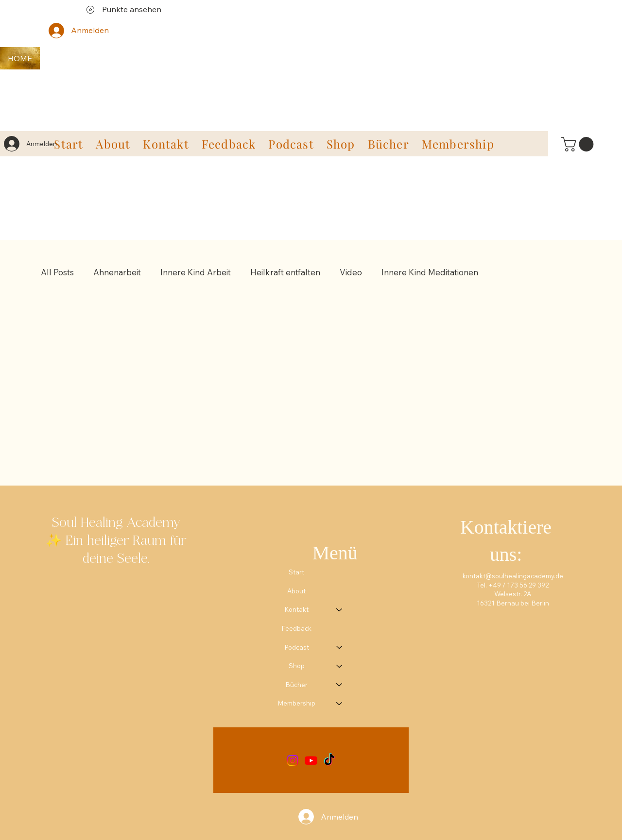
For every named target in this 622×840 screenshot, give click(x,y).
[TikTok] (329, 760)
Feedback (296, 628)
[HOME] (20, 58)
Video (351, 272)
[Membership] (340, 703)
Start (296, 572)
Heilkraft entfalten (285, 272)
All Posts (57, 272)
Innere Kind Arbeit (196, 272)
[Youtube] (311, 760)
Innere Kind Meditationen (430, 272)
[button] (166, 144)
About (296, 591)
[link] (579, 144)
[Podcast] (340, 647)
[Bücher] (340, 685)
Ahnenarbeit (117, 272)
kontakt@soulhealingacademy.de (513, 576)
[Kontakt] (340, 610)
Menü (335, 553)
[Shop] (340, 666)
